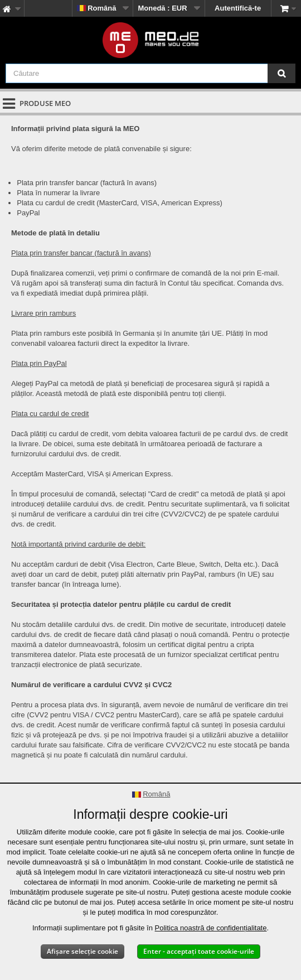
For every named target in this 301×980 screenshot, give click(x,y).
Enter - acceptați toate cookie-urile (199, 951)
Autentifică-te (238, 8)
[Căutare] (281, 73)
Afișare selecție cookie (82, 951)
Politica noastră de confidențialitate (211, 928)
